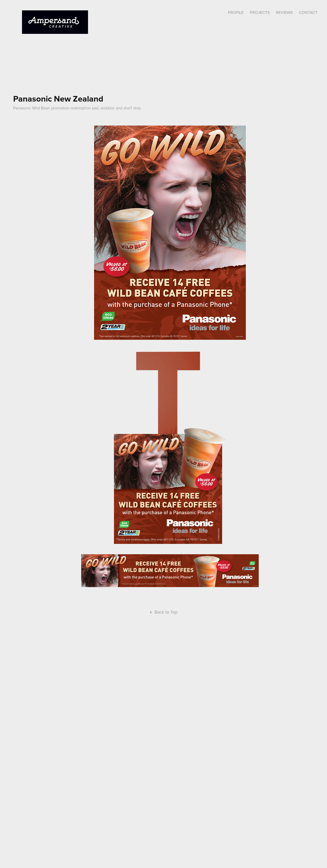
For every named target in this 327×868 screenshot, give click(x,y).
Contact (308, 13)
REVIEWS (284, 13)
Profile (236, 13)
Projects (260, 13)
